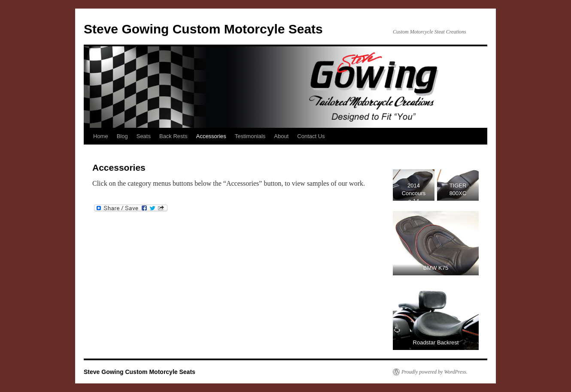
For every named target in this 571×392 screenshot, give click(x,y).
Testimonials (250, 136)
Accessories (211, 136)
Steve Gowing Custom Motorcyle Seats (203, 29)
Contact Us (311, 136)
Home (101, 136)
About (281, 136)
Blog (122, 136)
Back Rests (173, 136)
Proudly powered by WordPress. (434, 372)
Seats (144, 136)
